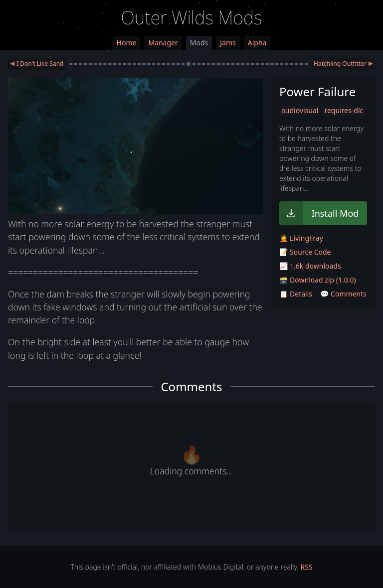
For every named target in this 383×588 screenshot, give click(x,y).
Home (127, 43)
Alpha (257, 43)
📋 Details (296, 294)
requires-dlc (344, 110)
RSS (307, 567)
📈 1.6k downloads (310, 266)
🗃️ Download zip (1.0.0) (318, 280)
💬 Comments (343, 294)
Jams (228, 43)
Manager (163, 43)
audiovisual (300, 110)
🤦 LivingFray (301, 238)
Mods (199, 43)
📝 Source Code (305, 252)
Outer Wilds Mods (192, 18)
